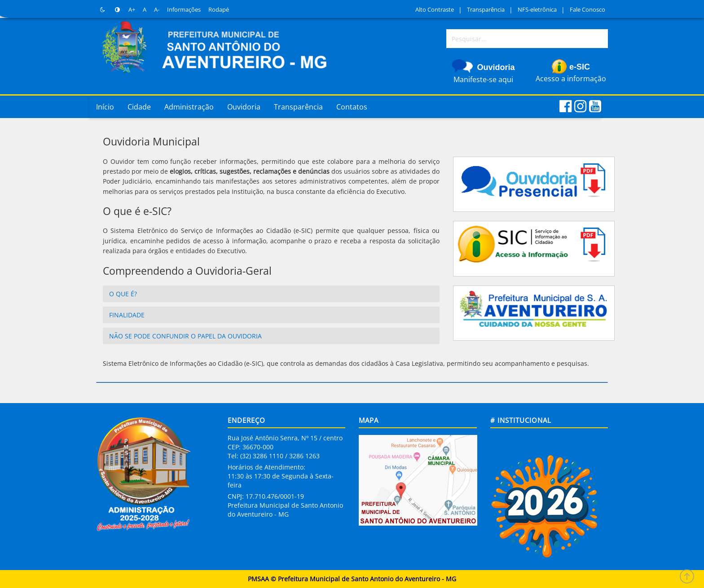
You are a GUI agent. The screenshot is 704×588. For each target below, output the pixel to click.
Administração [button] (189, 107)
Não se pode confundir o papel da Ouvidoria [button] (185, 336)
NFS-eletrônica (537, 9)
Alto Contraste (435, 9)
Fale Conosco (587, 9)
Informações (184, 9)
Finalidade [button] (127, 315)
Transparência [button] (298, 107)
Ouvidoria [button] (244, 107)
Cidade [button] (139, 107)
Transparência (486, 9)
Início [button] (105, 107)
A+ (132, 9)
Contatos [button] (352, 107)
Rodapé (219, 9)
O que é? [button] (123, 294)
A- (157, 9)
